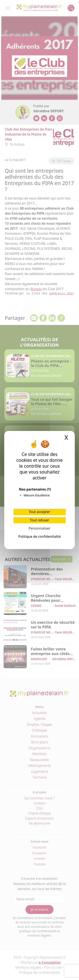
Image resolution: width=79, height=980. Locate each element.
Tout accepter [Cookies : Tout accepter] (40, 512)
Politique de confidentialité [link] (39, 536)
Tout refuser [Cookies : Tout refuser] (39, 520)
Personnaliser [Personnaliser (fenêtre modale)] (39, 528)
